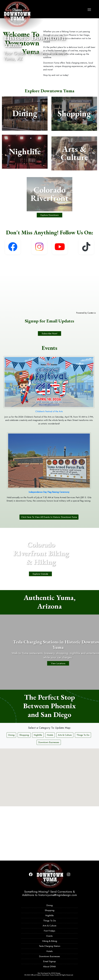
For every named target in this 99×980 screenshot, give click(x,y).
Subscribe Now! (49, 387)
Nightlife (38, 788)
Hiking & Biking (50, 941)
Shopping (24, 788)
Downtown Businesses (49, 796)
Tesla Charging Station (50, 946)
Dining (11, 788)
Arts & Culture (65, 788)
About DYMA (49, 967)
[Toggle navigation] (89, 9)
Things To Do (83, 788)
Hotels (50, 788)
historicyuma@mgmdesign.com (58, 895)
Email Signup (49, 961)
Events (49, 936)
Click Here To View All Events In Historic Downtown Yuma (49, 570)
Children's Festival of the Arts (49, 465)
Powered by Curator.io (86, 366)
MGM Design (56, 973)
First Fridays (49, 931)
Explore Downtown (50, 268)
